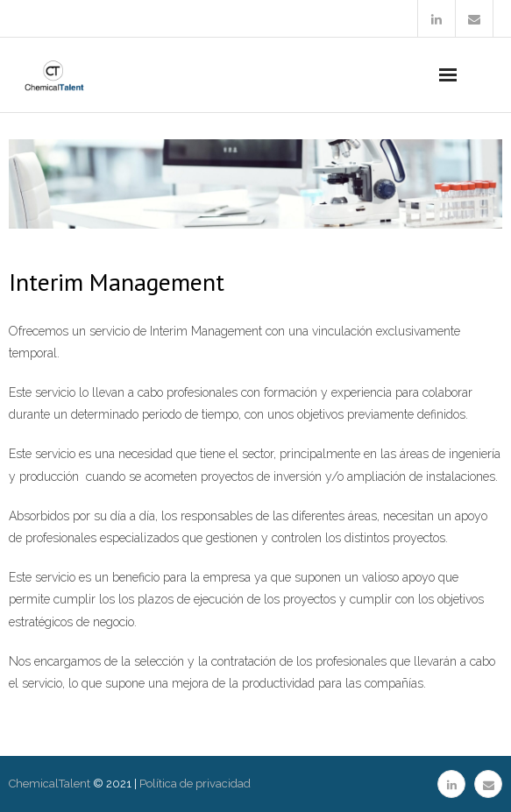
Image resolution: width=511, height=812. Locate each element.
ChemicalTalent (50, 784)
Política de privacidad (195, 784)
